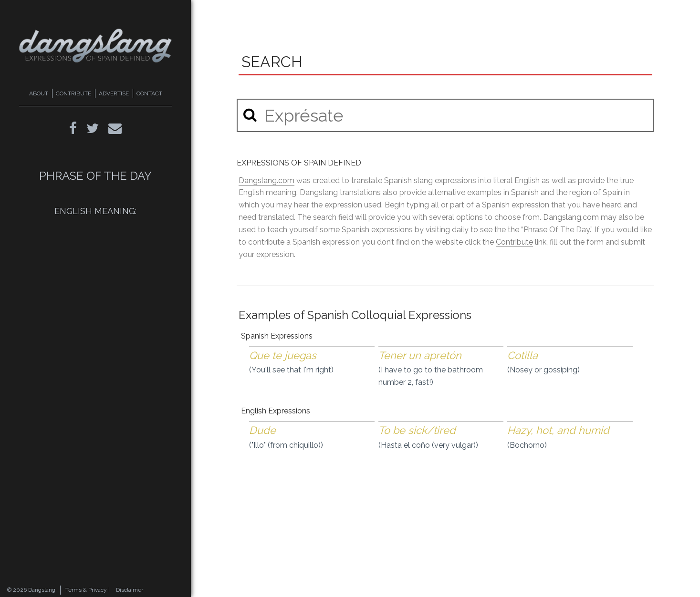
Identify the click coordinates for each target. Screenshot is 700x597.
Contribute (514, 242)
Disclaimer (130, 590)
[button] (250, 115)
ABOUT (39, 93)
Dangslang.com (266, 180)
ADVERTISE (114, 93)
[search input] (445, 115)
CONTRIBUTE (73, 93)
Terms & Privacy (86, 590)
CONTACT (149, 93)
